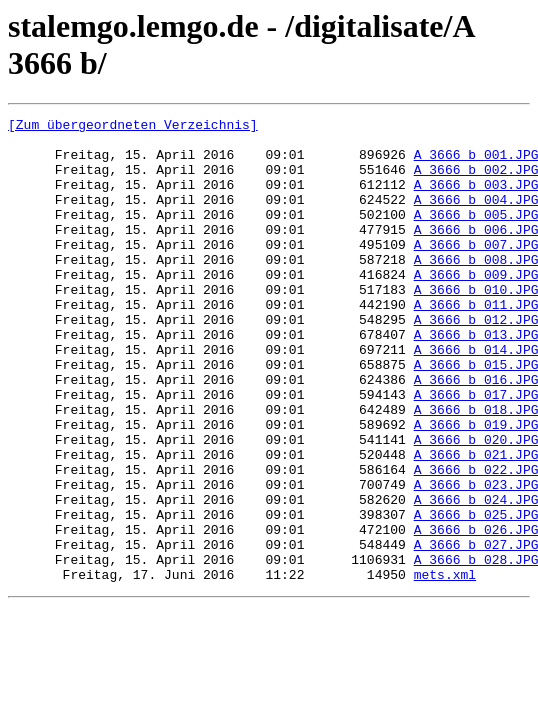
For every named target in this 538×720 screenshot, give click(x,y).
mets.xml (445, 667)
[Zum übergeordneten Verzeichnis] (133, 127)
